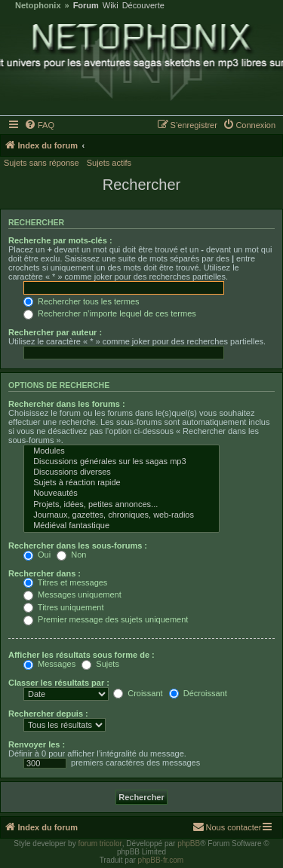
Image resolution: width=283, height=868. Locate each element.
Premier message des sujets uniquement (106, 619)
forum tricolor (100, 844)
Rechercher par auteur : (55, 332)
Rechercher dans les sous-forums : (78, 546)
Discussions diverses (122, 472)
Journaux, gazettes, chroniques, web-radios (122, 515)
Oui (37, 555)
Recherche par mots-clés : (60, 240)
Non (71, 555)
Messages (49, 664)
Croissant (138, 693)
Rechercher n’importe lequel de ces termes (110, 313)
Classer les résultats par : (59, 683)
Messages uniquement (72, 594)
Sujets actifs (109, 163)
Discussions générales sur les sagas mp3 (122, 462)
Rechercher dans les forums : (67, 404)
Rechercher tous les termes (82, 301)
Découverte (143, 6)
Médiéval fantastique (122, 526)
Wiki (111, 6)
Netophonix (38, 6)
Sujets (100, 664)
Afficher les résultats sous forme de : (82, 655)
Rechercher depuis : (48, 714)
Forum (86, 6)
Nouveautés (122, 494)
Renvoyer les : (37, 744)
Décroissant (198, 693)
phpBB (189, 844)
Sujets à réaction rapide (122, 483)
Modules (122, 451)
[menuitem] (40, 125)
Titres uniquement (64, 607)
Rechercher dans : (45, 573)
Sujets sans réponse (42, 163)
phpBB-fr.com (161, 860)
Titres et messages (65, 582)
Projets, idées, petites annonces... (122, 505)
